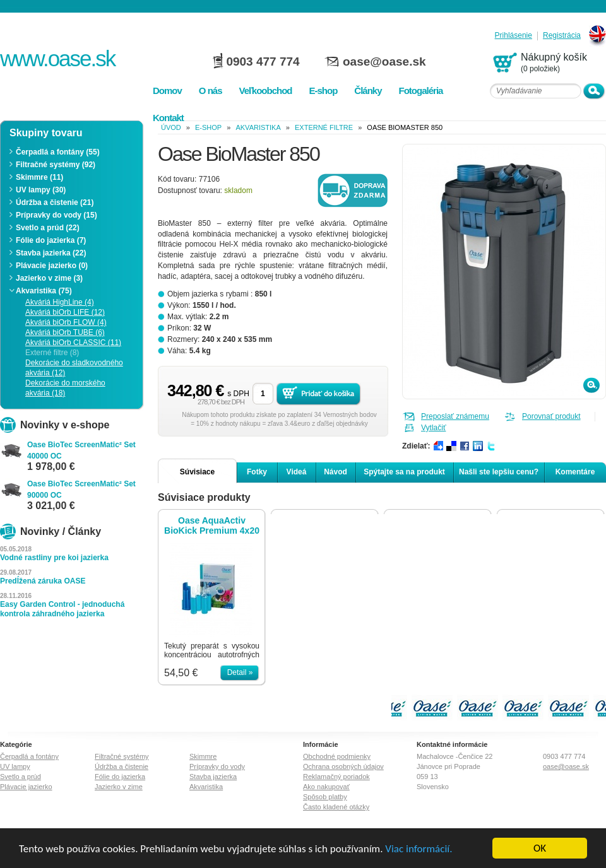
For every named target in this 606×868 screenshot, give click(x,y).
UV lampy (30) (41, 190)
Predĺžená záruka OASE (43, 581)
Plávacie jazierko (26, 787)
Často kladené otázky (336, 807)
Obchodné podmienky (337, 756)
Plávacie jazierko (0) (52, 266)
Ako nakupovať (326, 787)
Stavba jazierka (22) (51, 253)
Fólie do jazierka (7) (51, 240)
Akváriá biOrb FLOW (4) (66, 322)
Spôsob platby (325, 797)
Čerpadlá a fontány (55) (58, 152)
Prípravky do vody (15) (56, 215)
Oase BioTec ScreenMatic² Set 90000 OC (81, 490)
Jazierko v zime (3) (49, 278)
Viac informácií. (419, 849)
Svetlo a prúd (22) (48, 228)
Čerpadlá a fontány (29, 756)
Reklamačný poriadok (336, 777)
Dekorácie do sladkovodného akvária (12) (74, 368)
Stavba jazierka (213, 777)
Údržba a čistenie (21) (55, 202)
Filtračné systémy (122, 756)
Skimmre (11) (39, 177)
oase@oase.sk (384, 62)
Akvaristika (258, 127)
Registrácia (562, 36)
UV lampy (15, 766)
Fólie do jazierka (120, 777)
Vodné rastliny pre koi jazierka (54, 558)
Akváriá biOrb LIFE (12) (65, 312)
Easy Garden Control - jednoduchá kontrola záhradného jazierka (62, 609)
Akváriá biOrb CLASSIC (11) (73, 343)
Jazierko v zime (119, 787)
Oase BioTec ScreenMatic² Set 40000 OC (81, 450)
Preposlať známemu (455, 416)
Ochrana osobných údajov (343, 766)
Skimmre (203, 756)
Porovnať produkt (551, 416)
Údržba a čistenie (122, 766)
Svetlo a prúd (21, 777)
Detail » (240, 672)
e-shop (208, 127)
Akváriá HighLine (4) (60, 302)
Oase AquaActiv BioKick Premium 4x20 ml (212, 525)
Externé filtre (324, 127)
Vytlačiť (433, 428)
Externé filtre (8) (52, 353)
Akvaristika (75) (44, 291)
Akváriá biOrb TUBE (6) (65, 332)
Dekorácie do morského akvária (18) (65, 388)
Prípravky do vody (217, 766)
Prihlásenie (514, 36)
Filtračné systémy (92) (56, 165)
